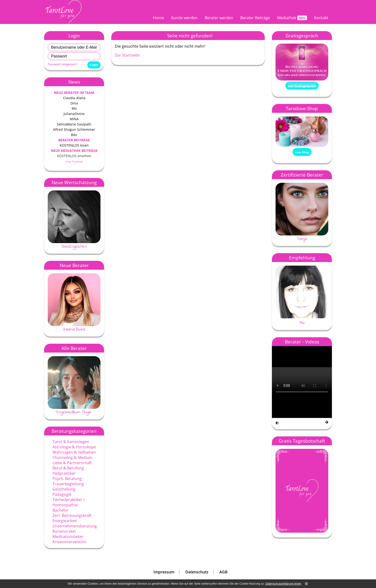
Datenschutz (197, 572)
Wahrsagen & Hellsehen (74, 452)
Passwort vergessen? (63, 64)
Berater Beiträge (255, 18)
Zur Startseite (127, 55)
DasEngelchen (74, 246)
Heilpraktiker (64, 473)
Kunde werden (184, 18)
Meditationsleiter (68, 537)
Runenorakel (64, 531)
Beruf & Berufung (68, 468)
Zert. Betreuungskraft (72, 515)
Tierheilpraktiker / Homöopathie (69, 502)
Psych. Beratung (67, 479)
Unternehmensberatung (75, 526)
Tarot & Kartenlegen (71, 442)
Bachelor (61, 510)
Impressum (164, 572)
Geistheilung (64, 489)
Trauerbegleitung (68, 484)
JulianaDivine (74, 329)
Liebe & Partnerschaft (72, 463)
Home (159, 18)
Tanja (302, 239)
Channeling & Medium (73, 457)
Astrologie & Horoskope (74, 447)
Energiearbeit (65, 521)
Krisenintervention (69, 542)
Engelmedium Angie (74, 412)
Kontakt (321, 18)
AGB (223, 572)
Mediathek (287, 18)
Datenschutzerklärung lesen (283, 584)
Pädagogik (62, 494)
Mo (302, 323)
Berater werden (219, 18)
